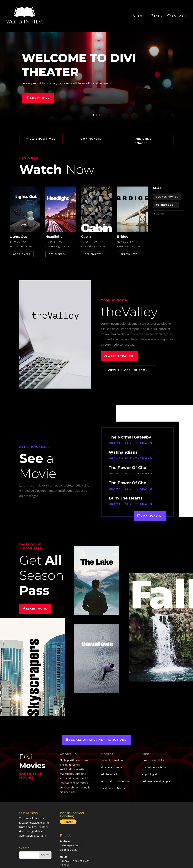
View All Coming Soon (128, 370)
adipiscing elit (109, 774)
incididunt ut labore (113, 788)
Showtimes (40, 98)
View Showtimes (41, 139)
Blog (157, 16)
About (140, 16)
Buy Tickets (91, 139)
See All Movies (167, 197)
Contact (177, 16)
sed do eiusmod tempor (115, 781)
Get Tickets (22, 254)
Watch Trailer (121, 356)
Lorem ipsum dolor (112, 760)
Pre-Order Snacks (144, 141)
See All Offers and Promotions (98, 740)
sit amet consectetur (113, 767)
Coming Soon (166, 205)
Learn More (37, 609)
